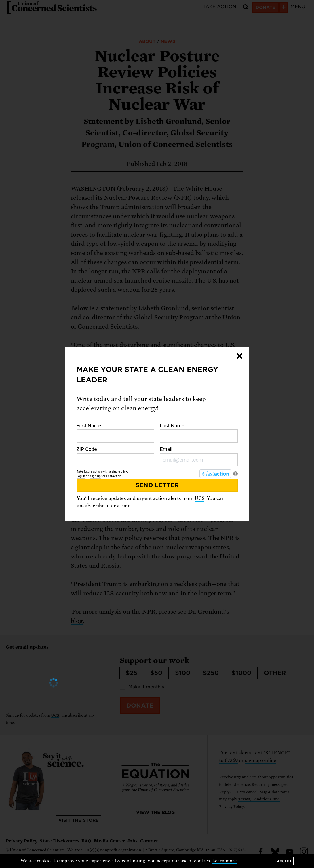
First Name (115, 433)
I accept (283, 861)
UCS (199, 498)
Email (199, 456)
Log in (81, 476)
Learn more (224, 861)
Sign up (95, 476)
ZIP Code (115, 456)
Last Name (199, 433)
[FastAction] (215, 474)
